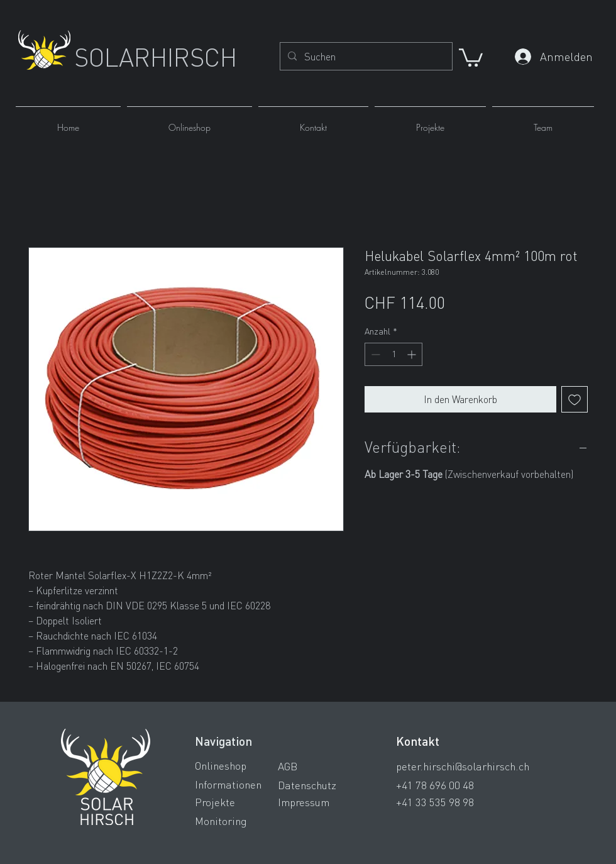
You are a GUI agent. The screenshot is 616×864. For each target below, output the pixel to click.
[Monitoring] (239, 821)
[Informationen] (239, 784)
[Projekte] (239, 802)
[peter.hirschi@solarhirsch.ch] (470, 766)
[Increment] (413, 354)
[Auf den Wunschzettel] (575, 399)
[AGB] (322, 766)
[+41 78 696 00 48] (470, 785)
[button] (471, 57)
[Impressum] (322, 802)
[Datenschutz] (322, 785)
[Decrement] (374, 354)
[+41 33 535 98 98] (470, 802)
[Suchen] (365, 57)
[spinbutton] (393, 354)
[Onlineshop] (239, 765)
